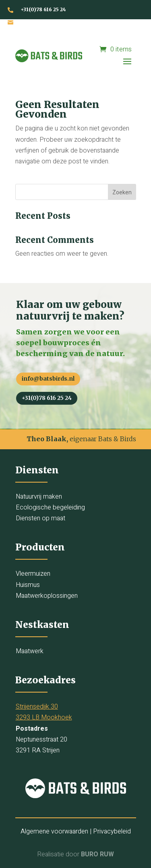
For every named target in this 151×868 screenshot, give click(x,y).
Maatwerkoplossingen (47, 596)
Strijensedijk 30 (37, 707)
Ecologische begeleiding (50, 507)
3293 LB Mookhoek (44, 717)
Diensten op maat (40, 518)
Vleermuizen (33, 574)
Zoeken (122, 193)
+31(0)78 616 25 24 (43, 9)
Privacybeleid (112, 831)
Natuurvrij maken (39, 497)
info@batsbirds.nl (44, 22)
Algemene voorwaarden (54, 831)
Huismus (28, 585)
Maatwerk (30, 651)
